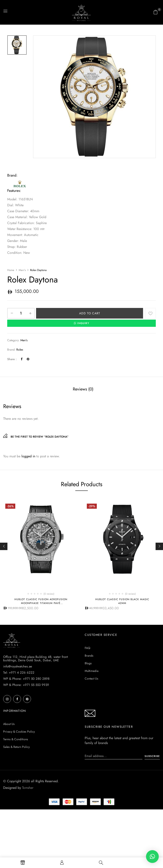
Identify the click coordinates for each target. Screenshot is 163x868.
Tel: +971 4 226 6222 (19, 673)
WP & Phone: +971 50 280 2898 (26, 679)
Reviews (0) (83, 389)
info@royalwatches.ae (18, 666)
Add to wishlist (150, 313)
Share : (12, 359)
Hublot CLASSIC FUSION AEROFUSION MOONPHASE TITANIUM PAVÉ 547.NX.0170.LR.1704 (41, 603)
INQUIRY (81, 323)
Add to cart (90, 313)
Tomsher (28, 788)
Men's (22, 270)
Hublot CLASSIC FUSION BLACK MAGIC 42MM (122, 601)
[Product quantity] (21, 313)
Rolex (20, 350)
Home (11, 270)
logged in (28, 456)
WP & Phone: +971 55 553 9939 (26, 685)
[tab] (83, 390)
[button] (156, 12)
